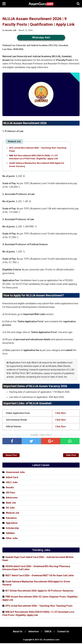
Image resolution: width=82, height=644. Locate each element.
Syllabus (10, 534)
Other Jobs (12, 539)
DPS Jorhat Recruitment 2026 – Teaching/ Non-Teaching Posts (38, 150)
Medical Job (13, 514)
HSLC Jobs (12, 483)
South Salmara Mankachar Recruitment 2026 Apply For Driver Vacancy (37, 165)
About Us (17, 632)
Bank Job (11, 504)
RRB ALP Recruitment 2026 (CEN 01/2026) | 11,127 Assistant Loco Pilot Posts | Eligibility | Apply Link (33, 157)
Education (11, 519)
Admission (12, 498)
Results (10, 488)
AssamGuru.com (51, 640)
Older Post (71, 456)
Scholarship (12, 529)
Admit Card (12, 478)
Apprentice (12, 524)
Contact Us (64, 632)
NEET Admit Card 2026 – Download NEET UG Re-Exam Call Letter (40, 576)
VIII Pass (11, 493)
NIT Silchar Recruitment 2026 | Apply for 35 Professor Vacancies (39, 591)
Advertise (34, 632)
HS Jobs (10, 508)
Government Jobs (15, 473)
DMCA (48, 632)
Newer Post (11, 456)
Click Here (61, 414)
